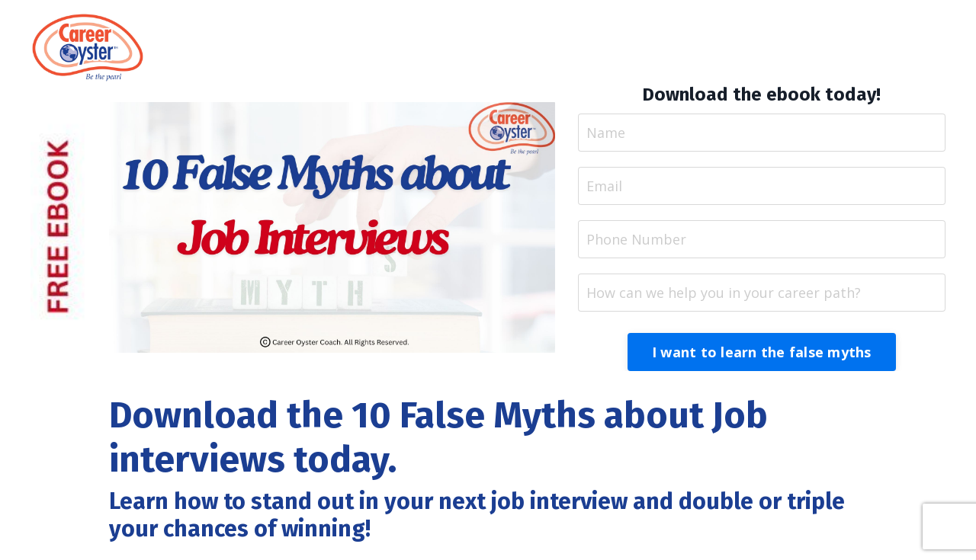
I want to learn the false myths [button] (762, 352)
